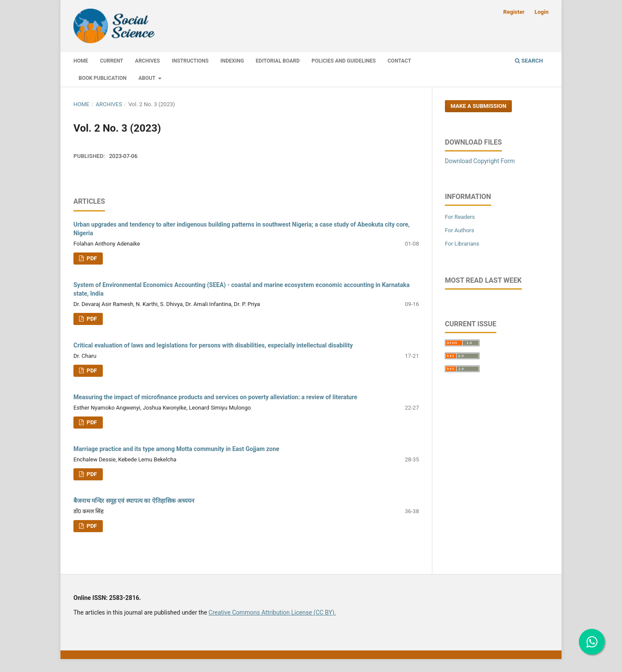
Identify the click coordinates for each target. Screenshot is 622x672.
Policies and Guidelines (344, 61)
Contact (399, 61)
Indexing (232, 61)
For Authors (460, 230)
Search (529, 61)
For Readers (460, 217)
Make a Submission (478, 106)
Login (541, 12)
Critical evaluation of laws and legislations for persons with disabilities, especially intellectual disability (213, 345)
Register (514, 12)
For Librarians (462, 244)
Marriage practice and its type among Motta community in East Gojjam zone (176, 449)
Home (81, 61)
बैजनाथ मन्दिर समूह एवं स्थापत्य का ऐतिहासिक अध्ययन (134, 501)
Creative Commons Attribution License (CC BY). (272, 612)
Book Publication (103, 78)
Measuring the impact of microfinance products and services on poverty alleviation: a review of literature (215, 397)
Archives (148, 61)
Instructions (190, 61)
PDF (91, 258)
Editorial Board (278, 61)
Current (112, 61)
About (148, 78)
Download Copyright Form (480, 161)
